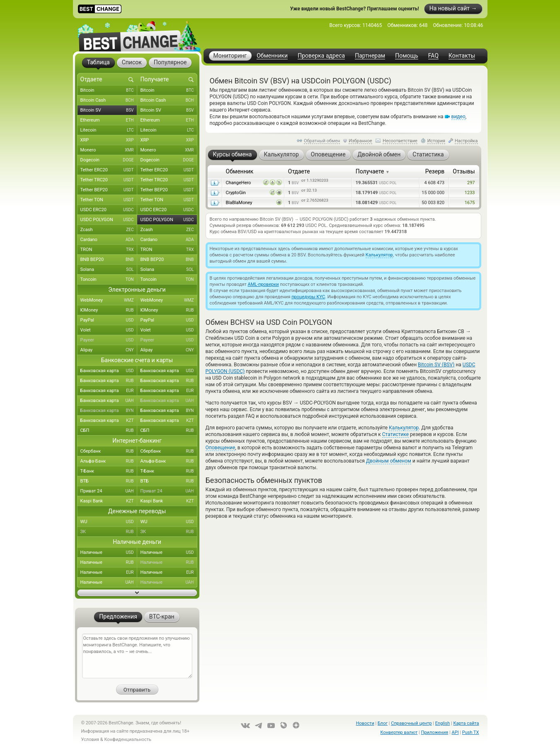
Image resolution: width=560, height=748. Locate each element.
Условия (90, 739)
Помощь (407, 56)
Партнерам (370, 56)
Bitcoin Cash (109, 100)
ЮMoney (109, 310)
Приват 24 (109, 491)
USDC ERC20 (109, 210)
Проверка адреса (321, 56)
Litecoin (109, 130)
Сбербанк (109, 451)
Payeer (109, 340)
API (455, 732)
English (443, 723)
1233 (470, 193)
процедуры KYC (308, 297)
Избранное (360, 141)
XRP (109, 140)
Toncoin (109, 280)
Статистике (395, 434)
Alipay (109, 350)
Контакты (462, 56)
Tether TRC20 (109, 180)
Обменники (272, 56)
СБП (109, 431)
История (436, 141)
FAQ (433, 56)
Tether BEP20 (109, 190)
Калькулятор (379, 255)
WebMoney (109, 300)
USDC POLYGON (109, 220)
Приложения (435, 732)
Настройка (466, 141)
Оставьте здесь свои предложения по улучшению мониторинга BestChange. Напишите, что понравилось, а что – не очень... (137, 656)
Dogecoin (109, 160)
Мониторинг (230, 56)
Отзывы (464, 171)
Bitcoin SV (109, 110)
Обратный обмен (322, 141)
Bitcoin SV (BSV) (436, 365)
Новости (365, 723)
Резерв (435, 171)
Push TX (471, 732)
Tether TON (109, 200)
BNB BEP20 (109, 260)
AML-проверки (263, 284)
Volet (109, 330)
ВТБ (109, 481)
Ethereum (109, 120)
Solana (109, 270)
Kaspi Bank (109, 501)
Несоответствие (400, 141)
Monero (109, 150)
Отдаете (299, 171)
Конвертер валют (399, 732)
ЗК (109, 532)
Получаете (373, 171)
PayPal (109, 320)
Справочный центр (411, 723)
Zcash (109, 230)
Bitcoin (109, 90)
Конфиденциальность (128, 739)
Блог (383, 723)
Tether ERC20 (109, 170)
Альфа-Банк (109, 461)
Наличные (109, 553)
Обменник (240, 171)
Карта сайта (466, 723)
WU (109, 522)
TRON (109, 250)
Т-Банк (109, 471)
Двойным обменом (389, 461)
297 (471, 183)
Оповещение (221, 448)
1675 (470, 203)
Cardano (109, 240)
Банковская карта (109, 371)
